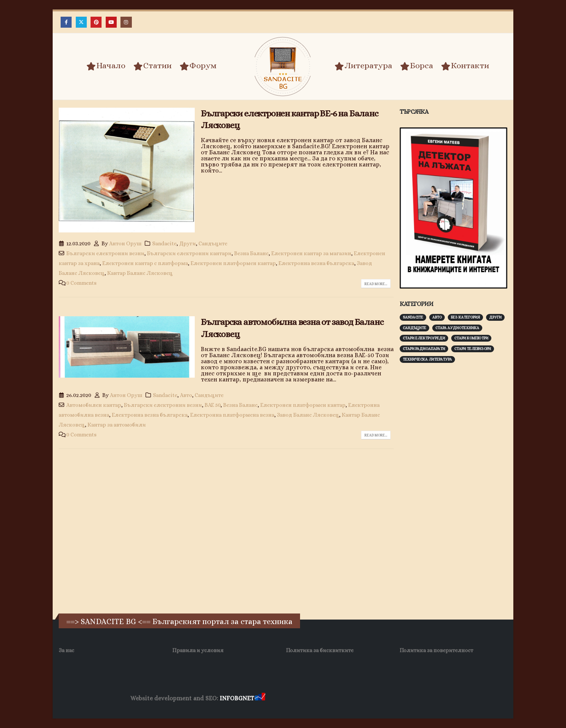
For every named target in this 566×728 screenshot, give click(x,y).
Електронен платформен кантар (233, 263)
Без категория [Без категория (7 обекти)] (465, 317)
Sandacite (164, 243)
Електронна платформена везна (232, 415)
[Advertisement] (457, 487)
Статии (152, 66)
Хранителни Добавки (294, 699)
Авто (186, 395)
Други (188, 243)
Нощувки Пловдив (409, 699)
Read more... (376, 284)
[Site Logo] (283, 67)
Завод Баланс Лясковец (308, 415)
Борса (417, 66)
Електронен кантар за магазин (311, 253)
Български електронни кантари (189, 253)
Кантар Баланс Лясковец (140, 273)
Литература (363, 66)
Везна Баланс (251, 253)
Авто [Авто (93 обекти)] (437, 317)
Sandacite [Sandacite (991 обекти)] (413, 317)
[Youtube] (111, 22)
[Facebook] (66, 22)
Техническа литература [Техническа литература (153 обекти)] (427, 359)
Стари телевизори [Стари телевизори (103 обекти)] (473, 349)
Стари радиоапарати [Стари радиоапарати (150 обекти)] (424, 349)
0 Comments (81, 283)
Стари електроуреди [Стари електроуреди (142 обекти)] (424, 338)
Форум (198, 66)
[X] (81, 22)
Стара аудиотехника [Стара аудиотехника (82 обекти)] (457, 328)
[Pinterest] (96, 22)
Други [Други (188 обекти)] (495, 317)
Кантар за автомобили (117, 425)
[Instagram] (126, 22)
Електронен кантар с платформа (145, 263)
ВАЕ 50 (213, 405)
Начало (106, 66)
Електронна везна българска (316, 263)
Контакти (465, 66)
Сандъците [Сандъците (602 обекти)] (414, 328)
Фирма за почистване (353, 699)
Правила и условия (198, 650)
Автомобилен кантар (94, 405)
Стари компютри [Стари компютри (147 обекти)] (471, 338)
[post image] (127, 170)
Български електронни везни (105, 253)
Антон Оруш (125, 243)
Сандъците (213, 243)
